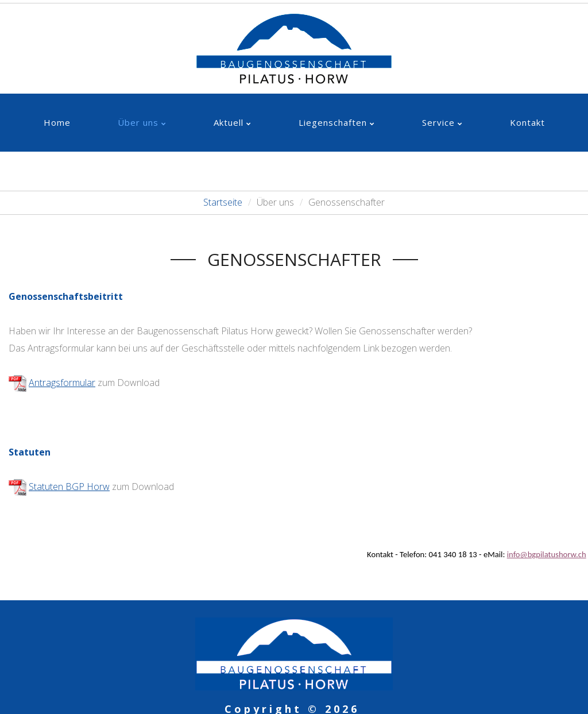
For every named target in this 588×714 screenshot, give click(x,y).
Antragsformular (62, 383)
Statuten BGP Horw (69, 487)
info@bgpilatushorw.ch (547, 554)
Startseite (223, 202)
